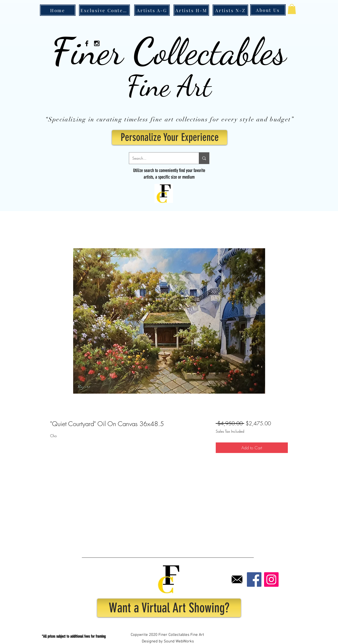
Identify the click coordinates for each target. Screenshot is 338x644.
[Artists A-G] (152, 10)
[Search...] (160, 158)
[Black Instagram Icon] (97, 43)
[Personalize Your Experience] (170, 137)
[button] (292, 9)
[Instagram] (271, 579)
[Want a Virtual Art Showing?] (169, 608)
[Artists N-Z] (230, 10)
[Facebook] (254, 579)
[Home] (58, 10)
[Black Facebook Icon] (87, 43)
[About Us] (268, 10)
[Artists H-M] (191, 10)
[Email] (237, 579)
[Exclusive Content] (104, 10)
